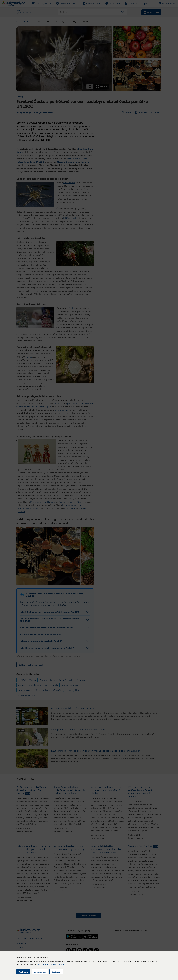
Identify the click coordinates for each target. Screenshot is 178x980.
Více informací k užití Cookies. (51, 964)
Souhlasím (23, 972)
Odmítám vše (40, 972)
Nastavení (56, 972)
